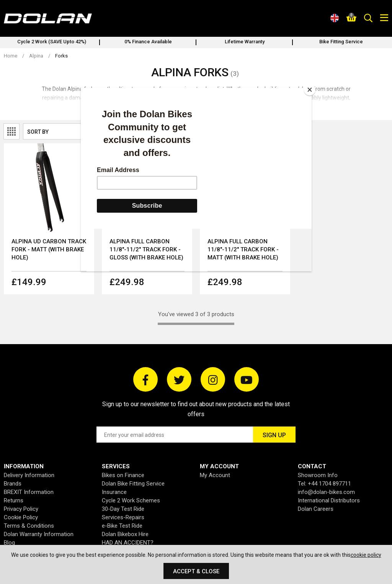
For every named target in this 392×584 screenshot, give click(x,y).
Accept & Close (196, 571)
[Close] (310, 90)
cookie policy (366, 555)
